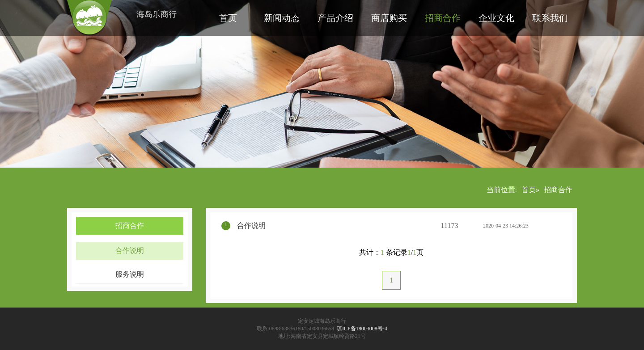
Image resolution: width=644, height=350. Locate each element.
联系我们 (550, 18)
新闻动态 (282, 18)
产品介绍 (335, 18)
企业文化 (496, 18)
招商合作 (443, 18)
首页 (228, 18)
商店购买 (389, 18)
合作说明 (130, 251)
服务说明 (130, 274)
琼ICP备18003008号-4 (362, 329)
